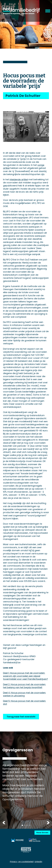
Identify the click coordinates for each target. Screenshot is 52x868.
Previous (4, 823)
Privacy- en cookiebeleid (22, 862)
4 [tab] (30, 825)
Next (48, 823)
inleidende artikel (19, 179)
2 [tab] (25, 825)
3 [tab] (27, 825)
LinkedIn (38, 862)
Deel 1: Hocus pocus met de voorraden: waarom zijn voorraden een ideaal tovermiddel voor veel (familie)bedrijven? (25, 676)
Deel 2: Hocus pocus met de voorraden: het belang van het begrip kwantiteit (24, 686)
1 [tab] (22, 825)
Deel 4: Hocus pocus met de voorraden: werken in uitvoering (24, 694)
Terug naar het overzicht (21, 717)
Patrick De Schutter (23, 96)
